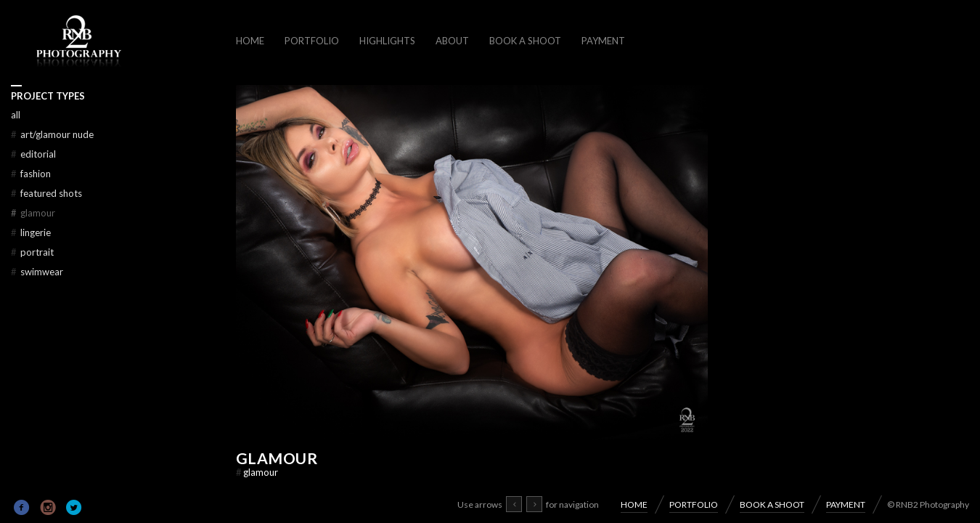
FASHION (31, 174)
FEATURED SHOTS (46, 193)
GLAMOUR (277, 458)
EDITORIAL (33, 154)
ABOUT (452, 41)
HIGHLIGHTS (387, 41)
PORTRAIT (32, 252)
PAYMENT (603, 41)
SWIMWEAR (37, 272)
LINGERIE (31, 232)
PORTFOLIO (312, 41)
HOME (250, 41)
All (16, 115)
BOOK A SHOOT (525, 41)
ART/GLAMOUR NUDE (52, 134)
